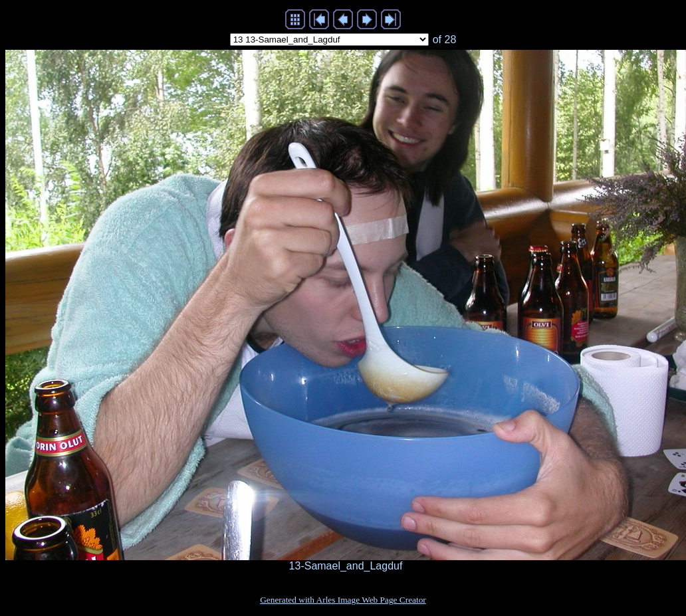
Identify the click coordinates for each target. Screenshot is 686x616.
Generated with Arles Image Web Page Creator (343, 600)
